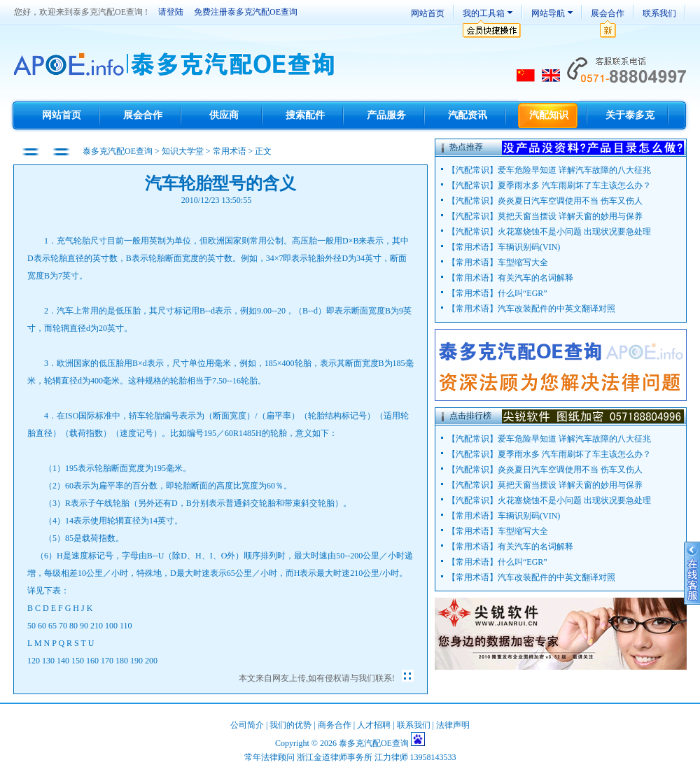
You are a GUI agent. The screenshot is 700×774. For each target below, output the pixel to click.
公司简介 (247, 725)
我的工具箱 (484, 13)
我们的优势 (290, 725)
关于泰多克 (630, 115)
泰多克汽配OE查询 (119, 151)
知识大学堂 (183, 151)
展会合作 (608, 13)
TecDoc (176, 65)
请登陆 (171, 12)
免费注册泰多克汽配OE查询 (246, 12)
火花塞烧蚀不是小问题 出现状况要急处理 (574, 232)
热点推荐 (466, 147)
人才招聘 (374, 725)
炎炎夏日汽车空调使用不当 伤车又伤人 (570, 201)
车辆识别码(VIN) (529, 247)
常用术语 (230, 151)
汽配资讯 (468, 115)
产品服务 (386, 115)
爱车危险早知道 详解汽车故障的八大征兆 (574, 170)
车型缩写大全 (523, 262)
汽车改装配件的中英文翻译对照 (556, 309)
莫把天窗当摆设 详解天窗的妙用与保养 (570, 216)
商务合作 (335, 725)
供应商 (224, 115)
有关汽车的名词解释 (535, 278)
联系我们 (659, 13)
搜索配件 (305, 115)
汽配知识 (549, 115)
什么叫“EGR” (523, 293)
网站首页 (428, 13)
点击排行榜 (470, 416)
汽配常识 (472, 170)
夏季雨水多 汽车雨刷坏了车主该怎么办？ (574, 185)
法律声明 (453, 725)
